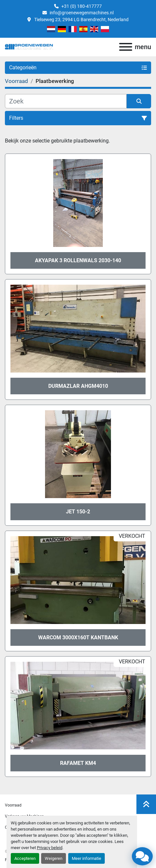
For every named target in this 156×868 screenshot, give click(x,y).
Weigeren (54, 858)
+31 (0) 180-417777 (82, 6)
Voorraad (13, 805)
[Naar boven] (146, 804)
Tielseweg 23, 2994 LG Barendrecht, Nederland (81, 20)
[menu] (126, 47)
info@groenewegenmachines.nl (82, 13)
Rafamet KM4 (78, 763)
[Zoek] (66, 101)
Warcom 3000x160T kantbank (78, 637)
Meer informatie (86, 858)
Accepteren (25, 858)
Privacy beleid (50, 848)
